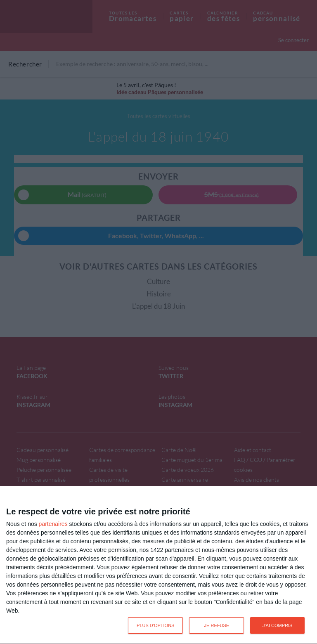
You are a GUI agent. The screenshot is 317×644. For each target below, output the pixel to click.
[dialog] (158, 565)
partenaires (53, 524)
